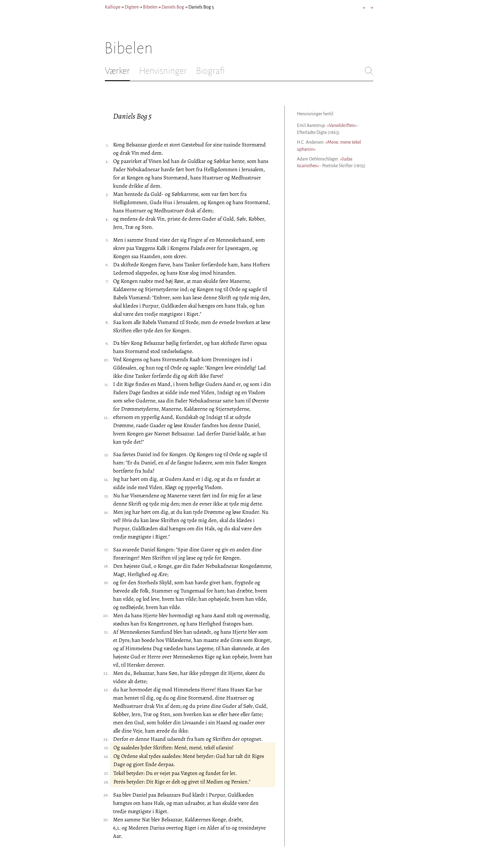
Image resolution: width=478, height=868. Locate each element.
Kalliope (113, 7)
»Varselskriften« (342, 125)
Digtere (132, 7)
